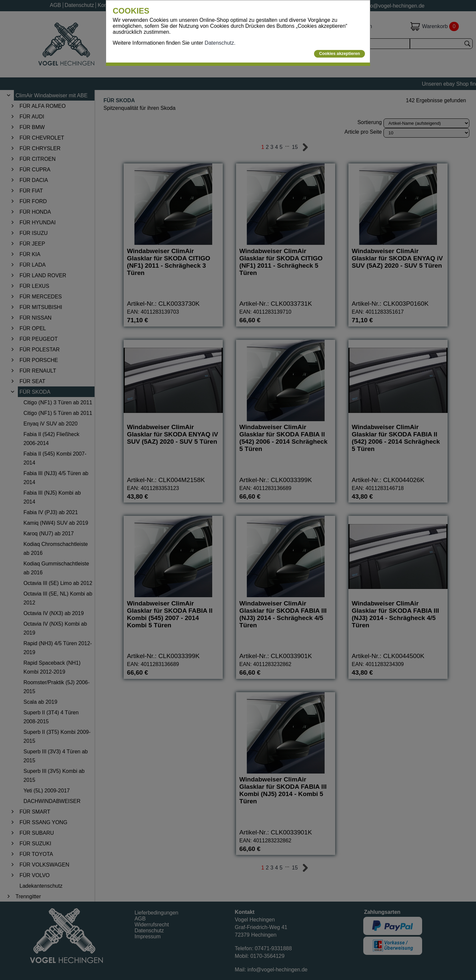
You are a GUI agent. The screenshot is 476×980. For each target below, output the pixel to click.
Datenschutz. (220, 43)
